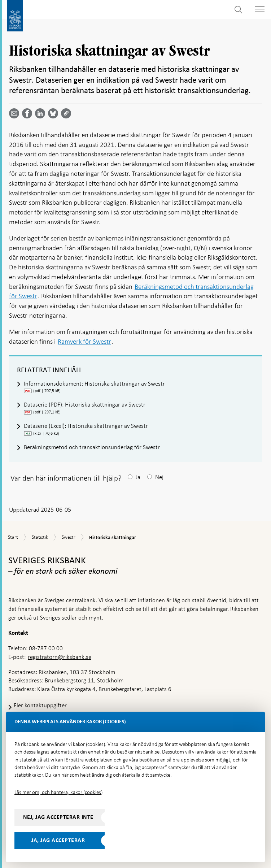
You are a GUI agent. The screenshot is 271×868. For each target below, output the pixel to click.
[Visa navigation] (260, 9)
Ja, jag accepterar (58, 840)
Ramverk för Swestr (84, 341)
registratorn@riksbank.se (60, 657)
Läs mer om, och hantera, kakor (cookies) (58, 792)
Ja (138, 477)
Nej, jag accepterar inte (58, 817)
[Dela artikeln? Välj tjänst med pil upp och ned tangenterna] (41, 113)
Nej (159, 477)
